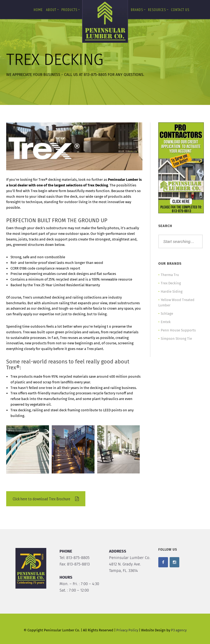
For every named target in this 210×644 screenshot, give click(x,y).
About (52, 10)
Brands (138, 10)
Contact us (180, 10)
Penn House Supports (178, 330)
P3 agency (179, 630)
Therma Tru (170, 275)
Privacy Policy (127, 630)
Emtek (166, 322)
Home (38, 10)
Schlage (167, 314)
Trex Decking (171, 283)
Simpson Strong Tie (176, 339)
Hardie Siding (172, 291)
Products (71, 10)
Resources (158, 10)
